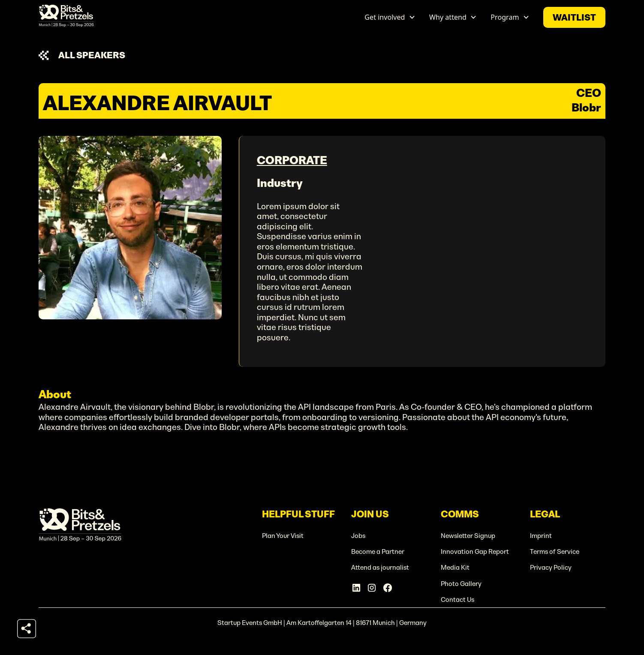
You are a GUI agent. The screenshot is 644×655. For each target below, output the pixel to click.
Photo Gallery (461, 584)
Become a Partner (378, 551)
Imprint (541, 536)
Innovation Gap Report (475, 551)
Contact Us (457, 599)
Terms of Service (555, 551)
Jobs (358, 536)
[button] (390, 17)
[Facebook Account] (388, 588)
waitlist (574, 17)
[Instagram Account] (372, 588)
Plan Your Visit (283, 536)
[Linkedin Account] (356, 588)
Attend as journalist (380, 567)
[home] (66, 17)
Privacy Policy (551, 567)
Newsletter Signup (468, 536)
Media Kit (455, 567)
